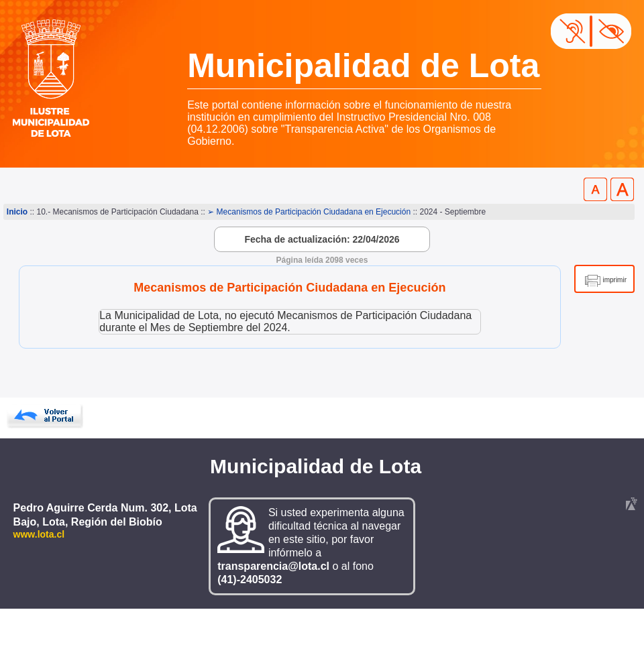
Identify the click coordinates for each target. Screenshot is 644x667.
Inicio (17, 212)
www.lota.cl (39, 534)
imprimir (614, 280)
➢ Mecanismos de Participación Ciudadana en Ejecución (309, 212)
